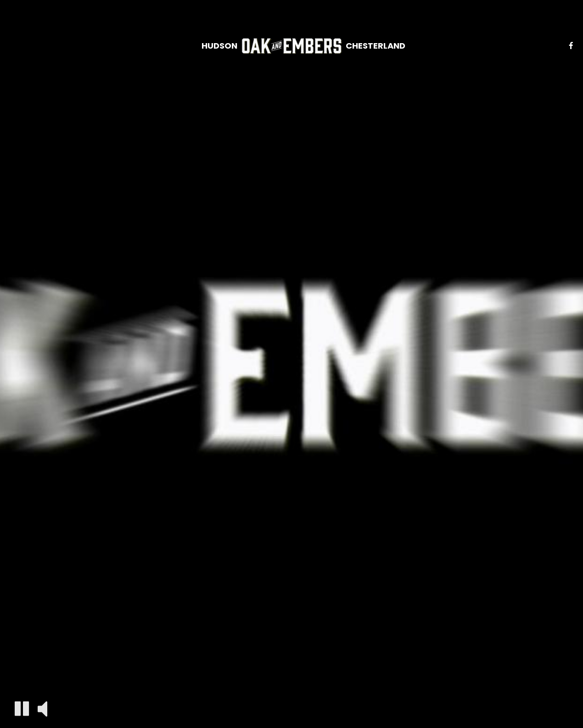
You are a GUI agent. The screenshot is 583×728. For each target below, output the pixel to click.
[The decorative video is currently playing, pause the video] (22, 709)
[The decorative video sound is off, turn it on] (42, 708)
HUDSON (219, 46)
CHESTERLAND (376, 46)
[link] (291, 46)
